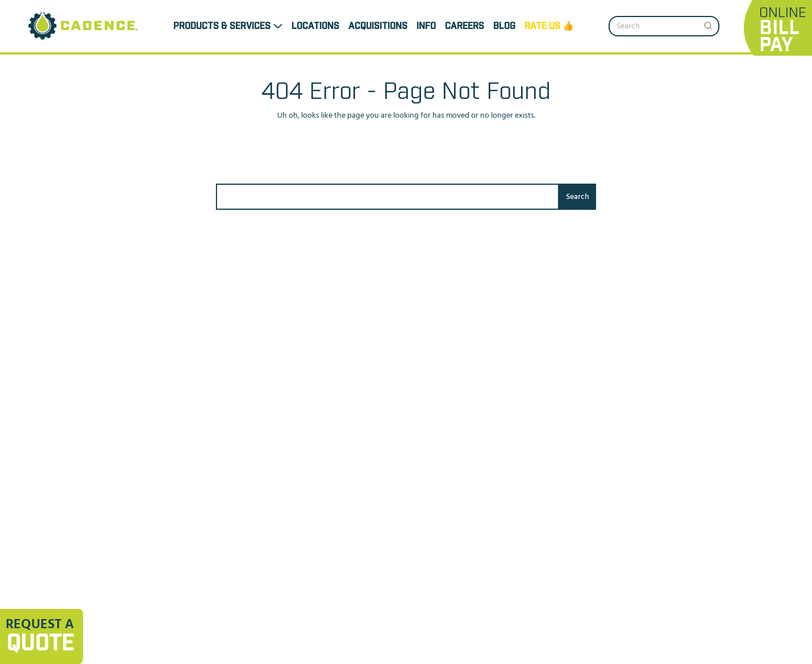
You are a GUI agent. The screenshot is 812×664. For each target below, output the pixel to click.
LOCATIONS (315, 26)
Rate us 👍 (549, 26)
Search (578, 197)
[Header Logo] (84, 26)
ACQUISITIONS (378, 26)
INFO (426, 26)
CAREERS (465, 26)
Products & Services (222, 26)
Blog (504, 26)
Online (783, 30)
